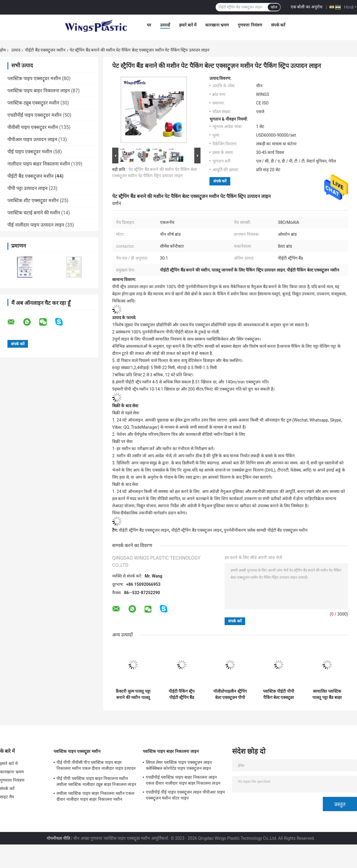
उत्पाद (16, 50)
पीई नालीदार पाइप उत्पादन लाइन (36, 225)
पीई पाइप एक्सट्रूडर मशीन (30, 152)
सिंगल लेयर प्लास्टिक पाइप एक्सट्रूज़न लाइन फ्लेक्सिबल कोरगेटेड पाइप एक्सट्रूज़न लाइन (179, 765)
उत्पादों (165, 25)
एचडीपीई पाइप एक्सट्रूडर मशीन (35, 115)
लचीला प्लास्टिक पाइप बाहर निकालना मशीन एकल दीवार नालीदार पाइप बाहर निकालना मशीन (95, 796)
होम (3, 50)
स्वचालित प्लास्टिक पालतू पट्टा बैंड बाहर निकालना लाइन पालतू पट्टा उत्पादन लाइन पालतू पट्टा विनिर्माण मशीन (327, 694)
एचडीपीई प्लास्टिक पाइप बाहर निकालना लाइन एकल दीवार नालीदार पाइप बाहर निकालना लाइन (183, 780)
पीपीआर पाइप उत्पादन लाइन (32, 139)
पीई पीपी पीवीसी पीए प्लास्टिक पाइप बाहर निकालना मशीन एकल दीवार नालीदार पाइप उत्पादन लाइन (96, 766)
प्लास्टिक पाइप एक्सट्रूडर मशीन (34, 78)
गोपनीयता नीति (58, 838)
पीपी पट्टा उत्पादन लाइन (28, 188)
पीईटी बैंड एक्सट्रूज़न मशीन (45, 50)
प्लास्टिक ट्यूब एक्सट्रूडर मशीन (33, 103)
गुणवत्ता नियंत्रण (250, 25)
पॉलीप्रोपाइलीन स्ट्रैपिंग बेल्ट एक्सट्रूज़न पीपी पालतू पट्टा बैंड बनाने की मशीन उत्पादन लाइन (230, 694)
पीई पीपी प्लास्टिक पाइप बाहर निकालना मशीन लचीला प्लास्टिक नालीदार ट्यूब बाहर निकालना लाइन (96, 781)
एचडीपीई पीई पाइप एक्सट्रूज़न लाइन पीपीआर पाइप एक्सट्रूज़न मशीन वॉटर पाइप (185, 795)
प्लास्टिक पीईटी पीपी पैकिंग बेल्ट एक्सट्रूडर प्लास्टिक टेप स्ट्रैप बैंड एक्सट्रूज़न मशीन (279, 694)
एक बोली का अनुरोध (307, 7)
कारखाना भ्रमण (217, 25)
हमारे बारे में (188, 25)
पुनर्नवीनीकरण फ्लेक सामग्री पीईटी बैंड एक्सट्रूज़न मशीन (266, 530)
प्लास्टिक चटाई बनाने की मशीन (34, 213)
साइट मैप (7, 797)
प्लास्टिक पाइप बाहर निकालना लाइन (39, 91)
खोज (274, 7)
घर (149, 25)
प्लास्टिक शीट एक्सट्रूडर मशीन (33, 200)
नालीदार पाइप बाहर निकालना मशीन (39, 164)
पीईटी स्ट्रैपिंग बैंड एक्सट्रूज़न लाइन (144, 530)
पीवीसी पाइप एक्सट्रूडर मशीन (33, 127)
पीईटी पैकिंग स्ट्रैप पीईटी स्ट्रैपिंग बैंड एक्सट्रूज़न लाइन (182, 694)
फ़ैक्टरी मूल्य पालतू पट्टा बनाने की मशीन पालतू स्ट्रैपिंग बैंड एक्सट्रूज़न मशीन (133, 694)
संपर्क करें (278, 25)
